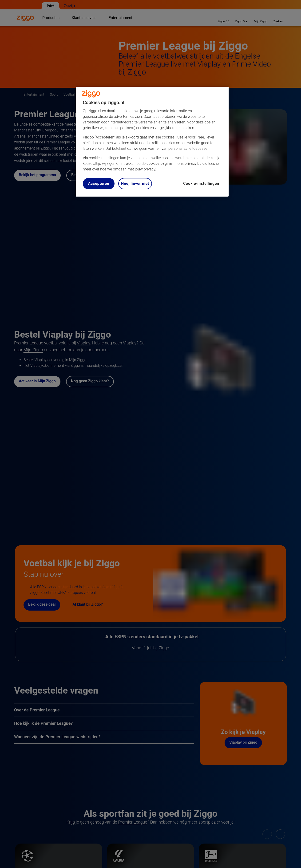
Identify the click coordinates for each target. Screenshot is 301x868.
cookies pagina (159, 164)
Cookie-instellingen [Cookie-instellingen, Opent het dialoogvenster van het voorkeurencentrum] (201, 183)
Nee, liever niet (135, 183)
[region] (152, 142)
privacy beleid (196, 164)
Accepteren (99, 183)
